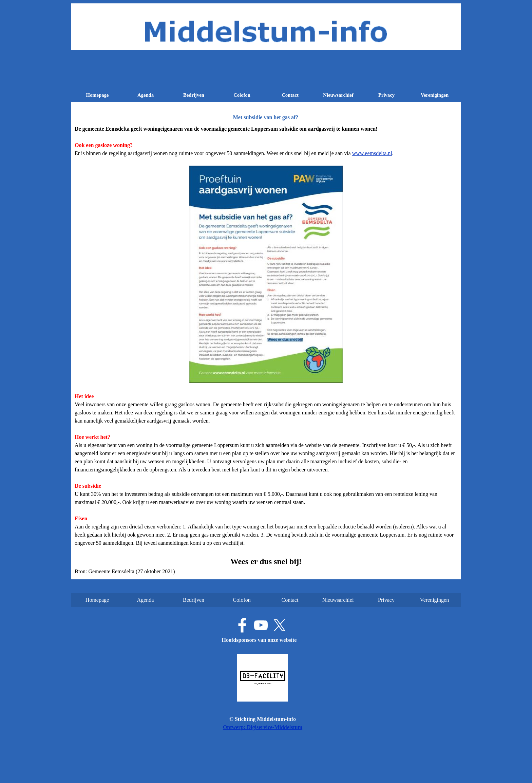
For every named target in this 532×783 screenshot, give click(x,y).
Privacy (386, 95)
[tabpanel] (266, 350)
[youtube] (261, 625)
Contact (290, 95)
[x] (280, 625)
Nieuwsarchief (338, 95)
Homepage (98, 95)
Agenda (146, 95)
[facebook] (242, 625)
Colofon (242, 95)
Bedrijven (194, 95)
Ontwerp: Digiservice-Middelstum (263, 727)
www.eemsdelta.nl (372, 153)
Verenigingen (435, 95)
